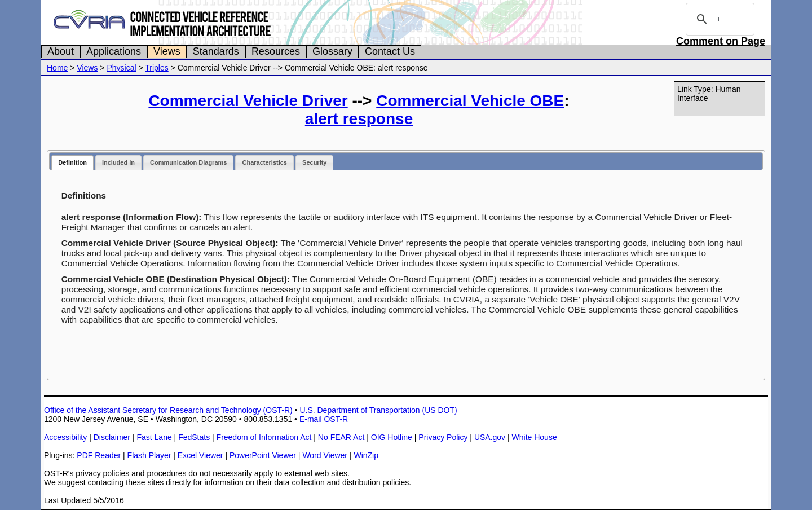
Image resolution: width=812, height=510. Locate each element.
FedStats (194, 437)
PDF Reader (99, 455)
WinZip (366, 455)
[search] (718, 19)
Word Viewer (325, 455)
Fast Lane (154, 437)
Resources (276, 51)
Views (167, 51)
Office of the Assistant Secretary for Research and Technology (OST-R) (168, 410)
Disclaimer (112, 437)
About (61, 51)
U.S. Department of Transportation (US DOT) (378, 410)
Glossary (332, 51)
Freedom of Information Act (264, 437)
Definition (72, 162)
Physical (121, 68)
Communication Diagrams (188, 162)
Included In (118, 162)
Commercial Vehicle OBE (470, 101)
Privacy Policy (443, 437)
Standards (216, 51)
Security (314, 162)
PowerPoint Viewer (263, 455)
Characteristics (264, 162)
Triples (157, 68)
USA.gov (490, 437)
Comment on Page (721, 41)
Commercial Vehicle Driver (248, 101)
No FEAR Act (341, 437)
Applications (114, 51)
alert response (359, 119)
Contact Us (390, 51)
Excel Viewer (200, 455)
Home (57, 68)
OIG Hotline (392, 437)
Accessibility (65, 437)
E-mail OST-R (324, 419)
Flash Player (149, 455)
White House (535, 437)
